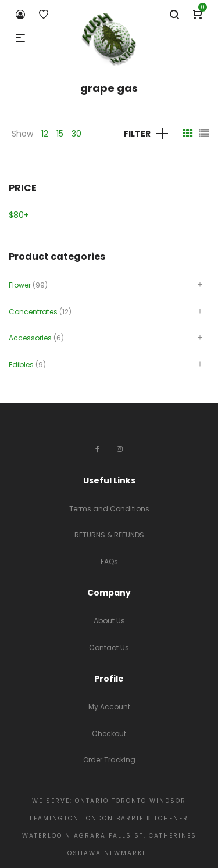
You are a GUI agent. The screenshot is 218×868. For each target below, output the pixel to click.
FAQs (109, 562)
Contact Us (109, 648)
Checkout (109, 734)
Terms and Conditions (109, 509)
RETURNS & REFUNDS (109, 535)
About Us (109, 621)
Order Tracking (109, 760)
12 (45, 134)
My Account (109, 707)
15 (60, 134)
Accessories (30, 338)
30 (76, 134)
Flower (20, 285)
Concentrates (33, 312)
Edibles (21, 365)
